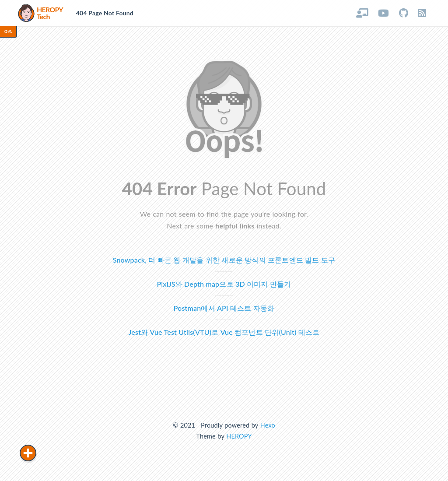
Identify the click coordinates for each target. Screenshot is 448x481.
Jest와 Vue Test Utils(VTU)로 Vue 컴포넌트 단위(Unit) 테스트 (224, 332)
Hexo (268, 425)
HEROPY (239, 436)
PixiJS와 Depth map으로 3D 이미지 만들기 (224, 284)
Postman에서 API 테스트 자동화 (224, 308)
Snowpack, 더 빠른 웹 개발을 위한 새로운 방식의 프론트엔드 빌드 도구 (224, 260)
